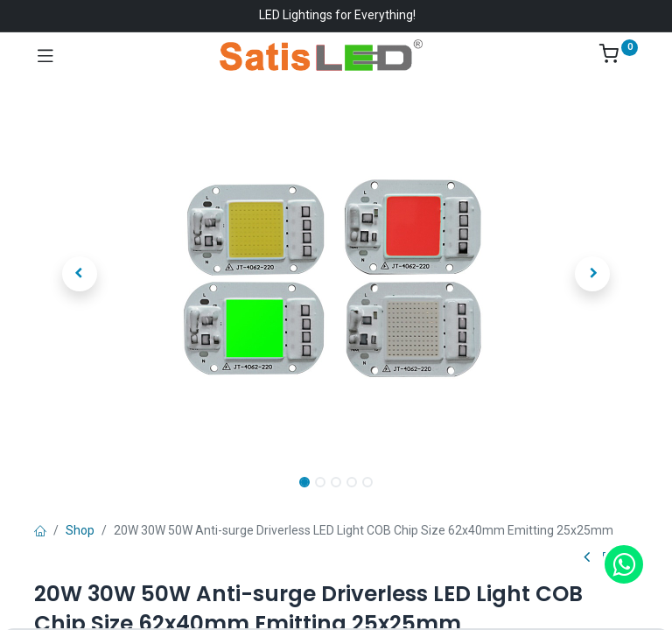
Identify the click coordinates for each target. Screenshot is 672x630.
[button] (80, 274)
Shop (80, 530)
